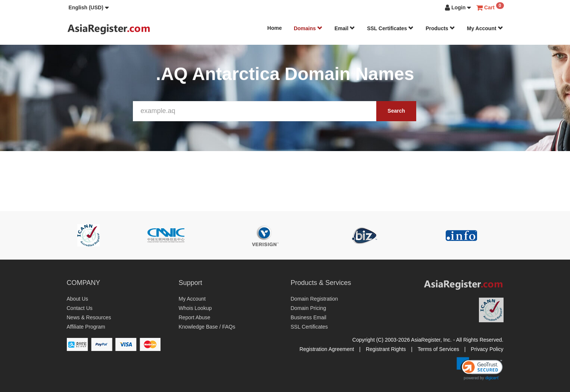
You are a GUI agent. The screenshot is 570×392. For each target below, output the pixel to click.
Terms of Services (438, 349)
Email (345, 28)
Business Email (309, 317)
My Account (485, 28)
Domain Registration (314, 299)
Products (440, 28)
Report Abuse (195, 317)
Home (275, 28)
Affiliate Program (86, 327)
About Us (78, 299)
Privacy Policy (487, 349)
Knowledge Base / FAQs (207, 327)
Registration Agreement (327, 349)
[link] (480, 369)
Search (396, 111)
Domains (308, 28)
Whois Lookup (195, 308)
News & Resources (89, 317)
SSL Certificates (390, 28)
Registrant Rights (386, 349)
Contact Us (80, 308)
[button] (89, 7)
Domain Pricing (309, 308)
